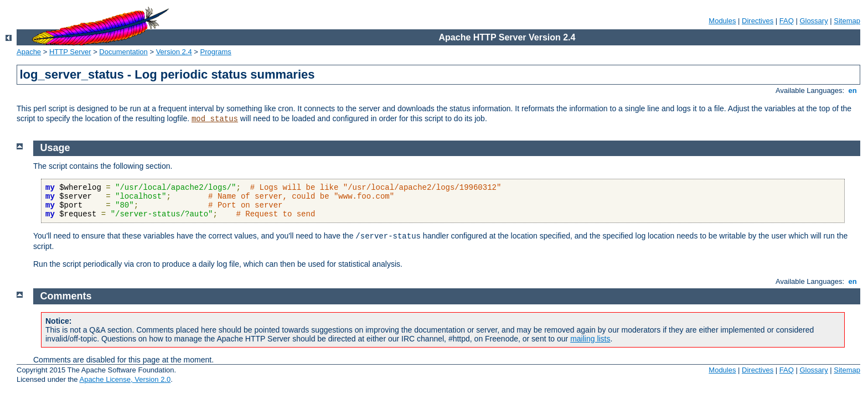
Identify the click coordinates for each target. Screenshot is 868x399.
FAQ (787, 21)
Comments (66, 296)
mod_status (215, 119)
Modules (722, 21)
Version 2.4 (174, 52)
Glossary (813, 21)
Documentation (123, 52)
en (852, 90)
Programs (216, 52)
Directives (758, 21)
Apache (29, 52)
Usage (55, 148)
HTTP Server (70, 52)
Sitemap (847, 21)
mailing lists (590, 339)
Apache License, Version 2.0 (125, 379)
